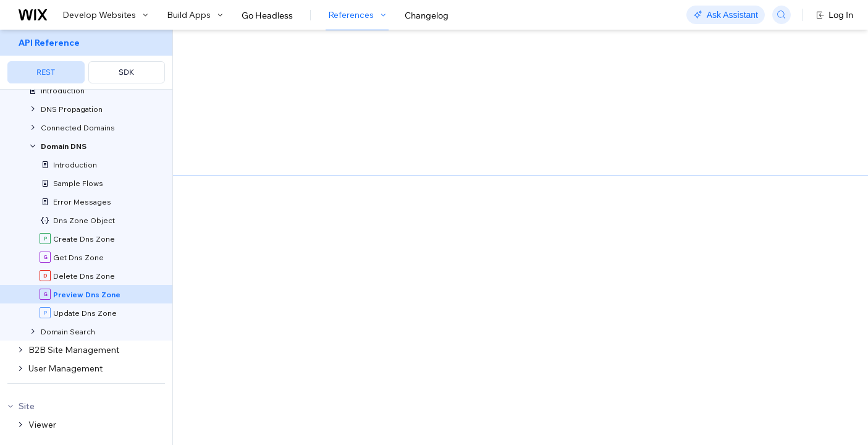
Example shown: (625, 153)
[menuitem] (86, 60)
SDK (126, 72)
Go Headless (267, 15)
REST (46, 72)
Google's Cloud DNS (466, 148)
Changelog (427, 15)
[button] (249, 110)
